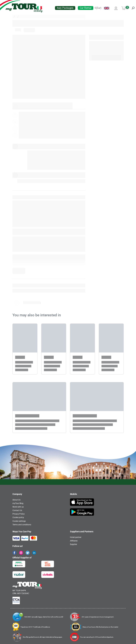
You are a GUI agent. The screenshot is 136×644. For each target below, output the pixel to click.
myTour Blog (18, 503)
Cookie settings (19, 521)
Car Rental (86, 8)
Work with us (18, 507)
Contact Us (17, 510)
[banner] (24, 8)
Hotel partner (76, 537)
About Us (16, 500)
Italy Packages (65, 8)
